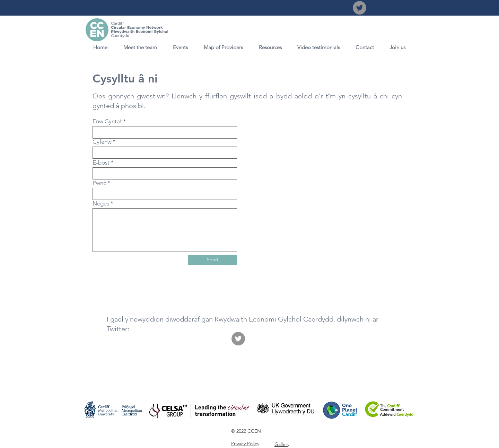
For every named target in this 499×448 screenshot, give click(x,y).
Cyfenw (102, 142)
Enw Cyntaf (107, 121)
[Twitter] (360, 8)
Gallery (282, 444)
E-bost (101, 163)
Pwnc (99, 183)
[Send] (212, 260)
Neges (101, 204)
